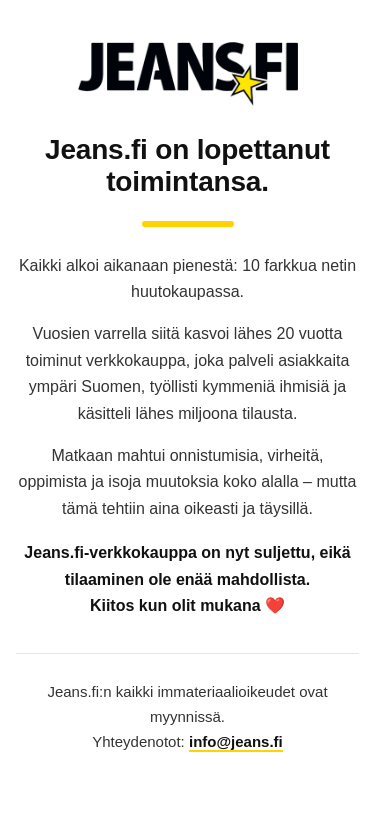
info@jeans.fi (236, 741)
